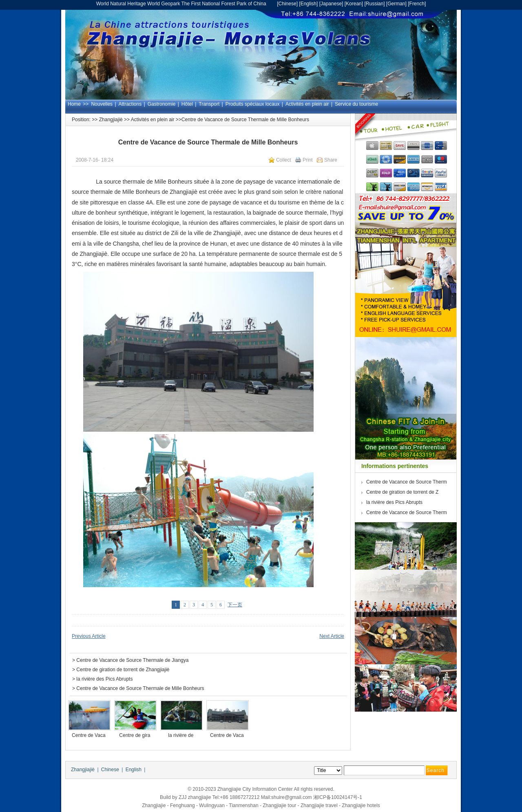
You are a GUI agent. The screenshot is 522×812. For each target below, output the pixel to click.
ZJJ (182, 797)
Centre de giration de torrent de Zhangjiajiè (123, 670)
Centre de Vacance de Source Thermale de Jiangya (132, 660)
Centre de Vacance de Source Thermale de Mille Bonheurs (140, 688)
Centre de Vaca (89, 735)
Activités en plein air (307, 104)
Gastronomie (162, 104)
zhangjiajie (200, 797)
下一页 (235, 605)
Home (74, 104)
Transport (209, 104)
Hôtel (187, 104)
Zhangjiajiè (111, 120)
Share (331, 160)
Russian (375, 4)
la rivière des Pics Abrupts (104, 679)
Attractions (130, 104)
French (417, 4)
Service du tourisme (356, 104)
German (396, 4)
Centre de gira (135, 735)
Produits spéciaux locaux (253, 104)
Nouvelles (102, 104)
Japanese (331, 4)
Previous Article (89, 636)
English (309, 4)
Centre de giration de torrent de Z (403, 492)
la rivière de (181, 735)
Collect (284, 160)
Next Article (332, 636)
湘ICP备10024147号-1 (338, 797)
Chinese (288, 4)
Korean (354, 4)
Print (308, 160)
